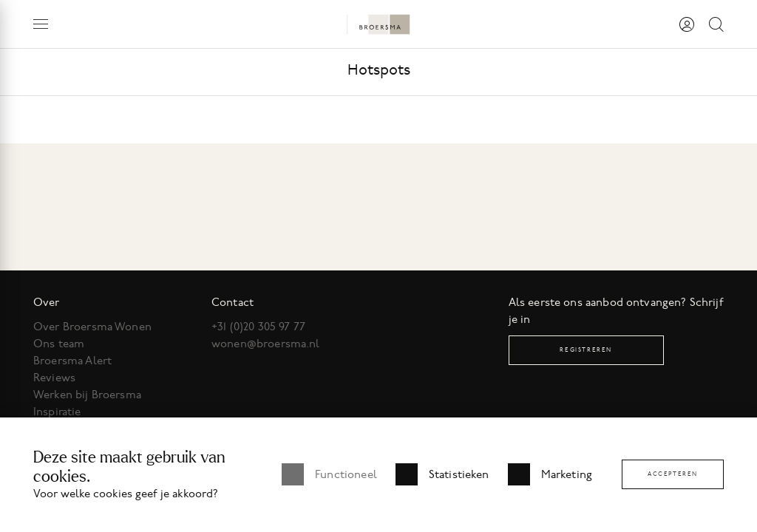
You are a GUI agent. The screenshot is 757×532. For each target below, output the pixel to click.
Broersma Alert (72, 361)
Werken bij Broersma (87, 395)
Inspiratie (57, 412)
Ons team (59, 344)
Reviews (54, 378)
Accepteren (673, 474)
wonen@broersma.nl (266, 344)
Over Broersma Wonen (92, 327)
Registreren (586, 350)
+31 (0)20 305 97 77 (258, 327)
